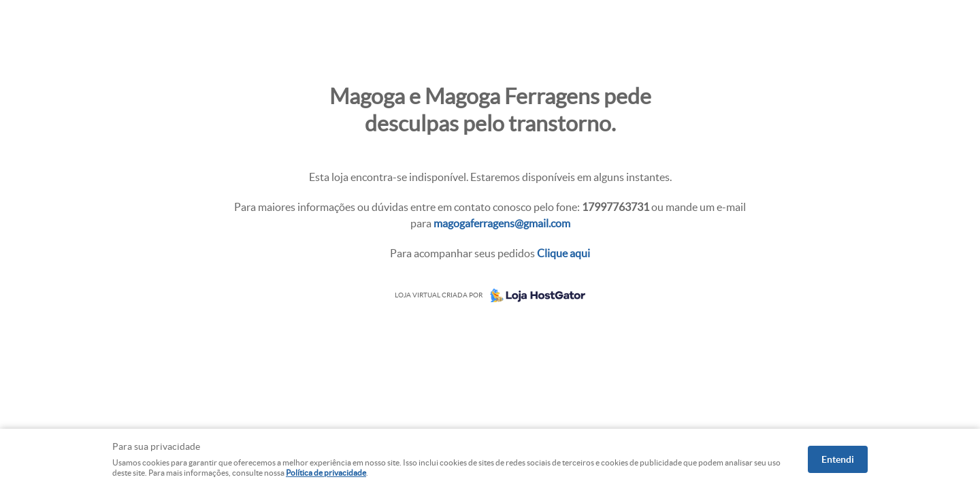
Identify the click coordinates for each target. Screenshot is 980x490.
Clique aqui (563, 253)
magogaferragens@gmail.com (502, 223)
